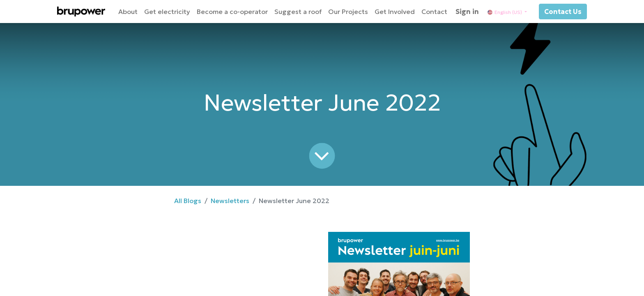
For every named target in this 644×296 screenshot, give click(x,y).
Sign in (467, 12)
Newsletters (230, 201)
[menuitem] (128, 12)
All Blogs (188, 201)
